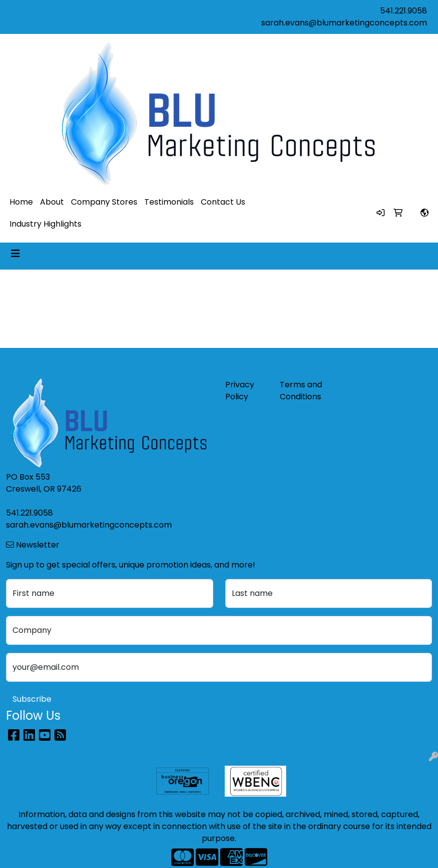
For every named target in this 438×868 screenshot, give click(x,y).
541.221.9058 (404, 11)
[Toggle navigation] (15, 254)
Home (21, 202)
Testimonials (169, 202)
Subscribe (32, 699)
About (52, 202)
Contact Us (223, 202)
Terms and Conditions (301, 391)
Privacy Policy (240, 391)
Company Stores (104, 202)
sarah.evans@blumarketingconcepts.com (344, 23)
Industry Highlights (45, 224)
